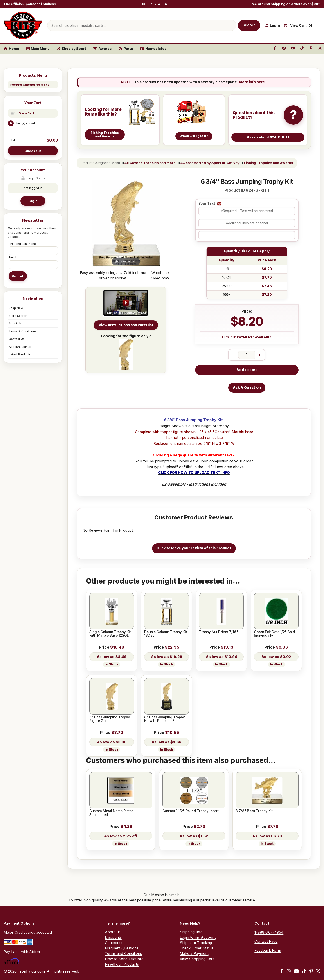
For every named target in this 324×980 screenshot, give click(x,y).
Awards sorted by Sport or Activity (210, 163)
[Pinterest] (311, 971)
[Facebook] (282, 971)
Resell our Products (122, 964)
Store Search (18, 316)
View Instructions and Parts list (126, 325)
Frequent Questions (122, 948)
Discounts (113, 937)
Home (11, 49)
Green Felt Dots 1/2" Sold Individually (274, 634)
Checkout (33, 151)
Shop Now (16, 308)
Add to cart (247, 370)
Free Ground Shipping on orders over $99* (285, 4)
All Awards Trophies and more (150, 163)
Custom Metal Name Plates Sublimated (111, 813)
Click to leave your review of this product (194, 548)
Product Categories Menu (30, 85)
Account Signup (20, 347)
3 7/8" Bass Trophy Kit (254, 811)
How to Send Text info (124, 959)
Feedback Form (268, 950)
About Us (15, 323)
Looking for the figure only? (126, 352)
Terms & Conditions (23, 331)
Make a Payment (194, 953)
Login (33, 201)
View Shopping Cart (197, 959)
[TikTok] (304, 971)
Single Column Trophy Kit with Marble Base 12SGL (110, 634)
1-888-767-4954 (153, 4)
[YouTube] (296, 971)
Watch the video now (160, 275)
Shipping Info (191, 932)
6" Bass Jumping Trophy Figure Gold (110, 719)
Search (249, 25)
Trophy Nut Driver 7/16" (219, 632)
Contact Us (17, 339)
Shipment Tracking (196, 943)
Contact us (114, 943)
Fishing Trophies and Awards (269, 163)
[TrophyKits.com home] (23, 25)
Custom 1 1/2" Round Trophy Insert (191, 811)
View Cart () (301, 25)
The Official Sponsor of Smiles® (30, 4)
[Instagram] (289, 971)
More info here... (254, 82)
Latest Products (20, 354)
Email (12, 257)
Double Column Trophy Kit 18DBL (166, 634)
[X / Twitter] (318, 971)
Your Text (207, 204)
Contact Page (266, 941)
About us (113, 932)
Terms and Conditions (123, 953)
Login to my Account (198, 937)
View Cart (27, 113)
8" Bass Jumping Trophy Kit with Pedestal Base (165, 719)
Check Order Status (197, 948)
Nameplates (153, 49)
